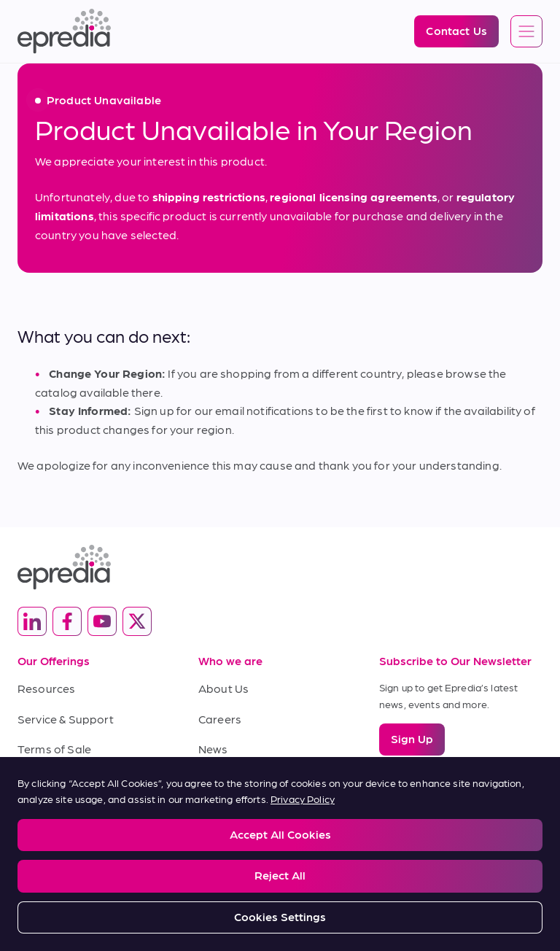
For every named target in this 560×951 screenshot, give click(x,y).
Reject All (280, 875)
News (213, 749)
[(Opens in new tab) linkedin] (32, 621)
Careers (220, 719)
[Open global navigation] (526, 32)
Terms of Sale (54, 749)
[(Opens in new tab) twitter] (137, 621)
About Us (223, 688)
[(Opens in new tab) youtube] (102, 621)
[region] (280, 854)
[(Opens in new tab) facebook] (67, 621)
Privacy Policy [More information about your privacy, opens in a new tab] (303, 799)
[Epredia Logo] (64, 31)
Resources (46, 688)
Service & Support (66, 719)
